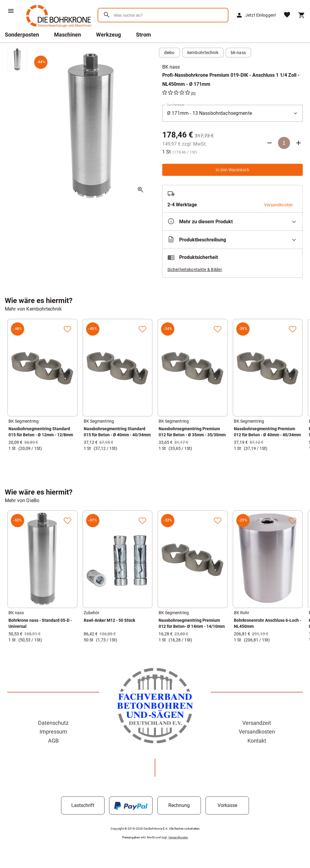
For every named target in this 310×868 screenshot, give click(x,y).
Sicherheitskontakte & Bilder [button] (195, 269)
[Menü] (11, 11)
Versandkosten (257, 732)
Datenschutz (53, 723)
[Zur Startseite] (58, 29)
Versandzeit (257, 723)
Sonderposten (22, 35)
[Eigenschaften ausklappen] (232, 222)
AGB (53, 741)
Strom (144, 35)
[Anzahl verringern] (270, 143)
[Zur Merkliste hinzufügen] (67, 329)
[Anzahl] (284, 143)
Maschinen (68, 35)
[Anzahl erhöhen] (299, 143)
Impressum (53, 732)
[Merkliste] (287, 15)
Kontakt (257, 741)
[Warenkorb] (302, 15)
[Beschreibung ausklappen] (232, 240)
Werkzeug (108, 35)
